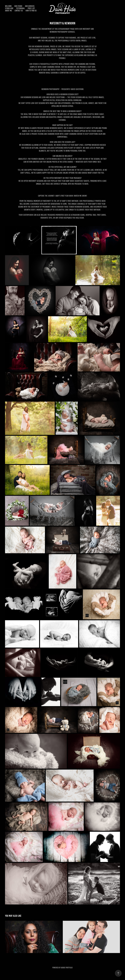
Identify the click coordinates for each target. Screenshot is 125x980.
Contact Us (19, 11)
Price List (31, 8)
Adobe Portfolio (67, 968)
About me (8, 11)
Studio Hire (9, 8)
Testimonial (20, 8)
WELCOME (8, 6)
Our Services (30, 6)
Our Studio (18, 6)
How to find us (31, 11)
